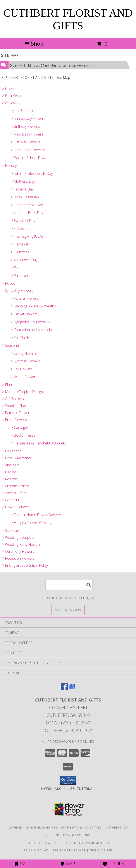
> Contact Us (12, 500)
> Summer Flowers (25, 361)
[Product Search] (69, 585)
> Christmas (20, 252)
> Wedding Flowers (17, 406)
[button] (68, 781)
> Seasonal (11, 345)
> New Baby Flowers (27, 134)
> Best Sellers (13, 96)
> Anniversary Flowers (28, 118)
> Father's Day (22, 189)
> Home (8, 89)
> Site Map (10, 530)
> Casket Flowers (24, 314)
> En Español (12, 451)
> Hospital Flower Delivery (31, 523)
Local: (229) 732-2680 (68, 723)
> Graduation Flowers (28, 150)
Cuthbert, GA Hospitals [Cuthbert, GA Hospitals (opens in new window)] (82, 827)
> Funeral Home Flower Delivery (36, 515)
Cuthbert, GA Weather (43, 843)
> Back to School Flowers (31, 158)
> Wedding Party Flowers (21, 544)
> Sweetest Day (23, 221)
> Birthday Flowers (25, 126)
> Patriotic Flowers (17, 413)
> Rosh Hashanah (25, 197)
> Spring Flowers (24, 353)
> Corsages (20, 427)
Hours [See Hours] (113, 864)
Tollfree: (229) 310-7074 (68, 730)
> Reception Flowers (18, 558)
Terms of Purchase (69, 850)
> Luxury (9, 472)
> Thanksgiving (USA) (27, 236)
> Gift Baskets (13, 399)
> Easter (17, 268)
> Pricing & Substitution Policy (25, 565)
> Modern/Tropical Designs (23, 392)
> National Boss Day (27, 213)
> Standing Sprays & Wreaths (33, 306)
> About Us (11, 465)
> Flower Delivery (15, 507)
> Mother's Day (23, 181)
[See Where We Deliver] (68, 610)
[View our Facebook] (64, 689)
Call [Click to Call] (23, 864)
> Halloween (21, 228)
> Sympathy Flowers (18, 290)
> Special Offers (14, 493)
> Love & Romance (17, 458)
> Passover (20, 276)
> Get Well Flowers (25, 142)
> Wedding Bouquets (18, 537)
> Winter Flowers (24, 377)
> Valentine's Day (24, 260)
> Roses (9, 283)
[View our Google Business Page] (72, 689)
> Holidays (10, 166)
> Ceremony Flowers (18, 551)
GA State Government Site (89, 843)
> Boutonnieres (23, 435)
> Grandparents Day (27, 205)
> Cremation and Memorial (32, 330)
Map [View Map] (68, 864)
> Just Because (22, 111)
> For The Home (24, 338)
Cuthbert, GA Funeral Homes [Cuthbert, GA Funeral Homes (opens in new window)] (33, 827)
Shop (34, 44)
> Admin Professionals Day (32, 173)
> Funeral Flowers (25, 298)
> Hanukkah (20, 244)
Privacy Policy (37, 850)
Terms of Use (101, 850)
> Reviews (10, 479)
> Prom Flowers (15, 420)
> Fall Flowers (22, 369)
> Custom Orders (15, 486)
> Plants (8, 385)
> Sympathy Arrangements (31, 322)
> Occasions (12, 103)
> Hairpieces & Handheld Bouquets (38, 443)
